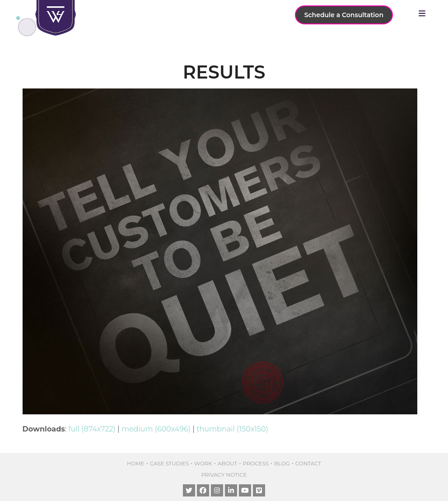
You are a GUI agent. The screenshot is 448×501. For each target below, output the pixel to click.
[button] (424, 14)
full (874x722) (92, 429)
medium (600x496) (156, 429)
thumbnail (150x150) (232, 429)
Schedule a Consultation (344, 15)
